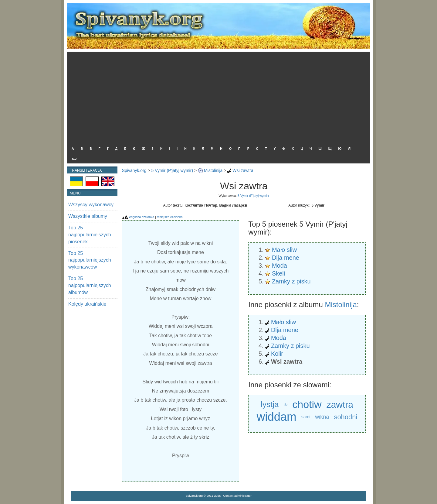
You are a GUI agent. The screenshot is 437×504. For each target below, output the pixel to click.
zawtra (340, 405)
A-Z (74, 159)
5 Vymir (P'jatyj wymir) (172, 170)
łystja (270, 404)
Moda (279, 266)
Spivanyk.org (134, 170)
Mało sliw (284, 250)
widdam (277, 417)
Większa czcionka (142, 217)
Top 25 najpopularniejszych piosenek (90, 235)
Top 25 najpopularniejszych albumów (90, 285)
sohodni (346, 417)
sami (306, 417)
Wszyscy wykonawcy (91, 205)
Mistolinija (213, 170)
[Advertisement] (217, 97)
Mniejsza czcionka (170, 217)
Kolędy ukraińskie (87, 304)
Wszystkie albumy (88, 216)
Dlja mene (286, 258)
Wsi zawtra (243, 170)
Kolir (277, 354)
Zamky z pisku (291, 281)
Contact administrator (237, 496)
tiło (286, 405)
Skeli (278, 273)
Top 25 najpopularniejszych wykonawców (90, 260)
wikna (322, 417)
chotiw (307, 404)
